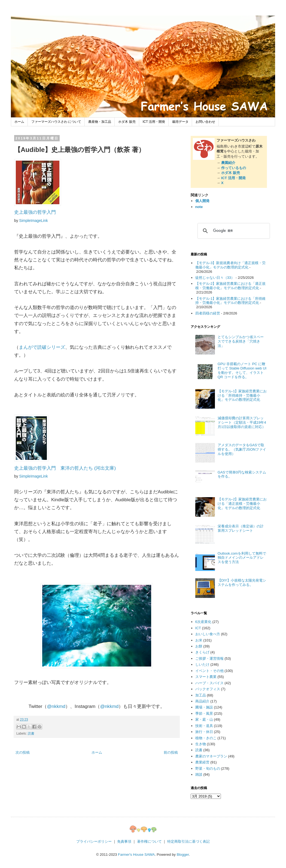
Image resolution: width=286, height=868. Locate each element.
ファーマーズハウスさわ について (56, 122)
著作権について (149, 841)
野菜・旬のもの (208, 768)
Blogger (183, 855)
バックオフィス (208, 689)
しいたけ (202, 664)
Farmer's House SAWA (136, 855)
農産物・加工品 (100, 122)
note (199, 207)
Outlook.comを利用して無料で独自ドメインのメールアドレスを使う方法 (242, 558)
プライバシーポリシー (94, 841)
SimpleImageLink (33, 221)
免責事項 (124, 841)
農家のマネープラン (211, 756)
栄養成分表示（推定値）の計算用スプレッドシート (241, 528)
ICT (198, 628)
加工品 (201, 695)
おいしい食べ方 (208, 634)
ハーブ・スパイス (209, 683)
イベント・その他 (209, 671)
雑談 (199, 774)
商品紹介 (202, 701)
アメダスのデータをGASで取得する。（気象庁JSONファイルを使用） (242, 449)
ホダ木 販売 (127, 122)
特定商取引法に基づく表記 (188, 841)
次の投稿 (23, 752)
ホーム (19, 122)
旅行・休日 (204, 732)
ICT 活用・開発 (154, 122)
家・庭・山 (204, 719)
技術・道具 (204, 726)
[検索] (233, 231)
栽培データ (180, 122)
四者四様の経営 (208, 313)
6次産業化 (203, 622)
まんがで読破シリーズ (42, 347)
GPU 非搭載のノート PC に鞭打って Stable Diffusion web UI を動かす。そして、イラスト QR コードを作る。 (242, 370)
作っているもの (234, 168)
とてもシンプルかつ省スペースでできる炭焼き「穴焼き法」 (241, 341)
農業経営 (202, 762)
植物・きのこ (206, 738)
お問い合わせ (205, 122)
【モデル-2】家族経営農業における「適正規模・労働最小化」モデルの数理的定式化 (231, 286)
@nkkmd (56, 706)
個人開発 (202, 201)
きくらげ (202, 652)
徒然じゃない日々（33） (215, 278)
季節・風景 (204, 713)
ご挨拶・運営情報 (209, 658)
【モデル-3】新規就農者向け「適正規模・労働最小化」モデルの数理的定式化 (231, 265)
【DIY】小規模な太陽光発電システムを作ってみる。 (242, 583)
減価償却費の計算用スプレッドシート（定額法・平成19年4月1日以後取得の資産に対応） (242, 422)
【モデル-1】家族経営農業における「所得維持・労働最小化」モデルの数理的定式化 (231, 301)
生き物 (201, 744)
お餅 (199, 646)
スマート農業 (206, 677)
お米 (199, 640)
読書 (31, 733)
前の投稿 (171, 752)
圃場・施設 (204, 707)
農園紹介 (228, 163)
